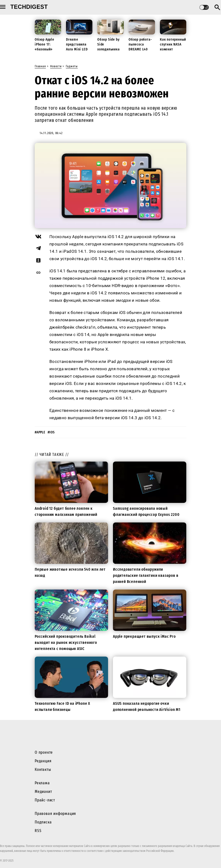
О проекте (44, 752)
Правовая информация (55, 814)
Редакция (43, 761)
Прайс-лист (45, 800)
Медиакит (43, 792)
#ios (51, 432)
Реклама (42, 783)
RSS (38, 831)
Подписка (43, 822)
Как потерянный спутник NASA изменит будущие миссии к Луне (173, 49)
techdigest (29, 7)
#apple (40, 432)
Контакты (43, 770)
